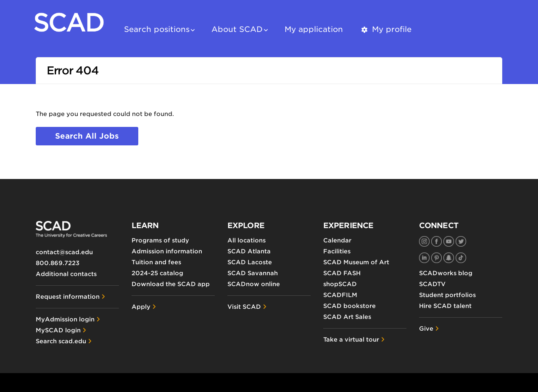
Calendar (337, 240)
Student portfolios (447, 295)
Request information (68, 297)
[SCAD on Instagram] (424, 241)
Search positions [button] (157, 29)
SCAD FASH (342, 273)
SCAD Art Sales (347, 317)
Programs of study (160, 240)
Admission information (167, 251)
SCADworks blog (446, 273)
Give (426, 329)
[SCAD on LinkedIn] (424, 258)
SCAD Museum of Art (356, 262)
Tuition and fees (156, 262)
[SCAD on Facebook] (436, 241)
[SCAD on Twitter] (461, 241)
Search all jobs (87, 136)
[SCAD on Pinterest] (436, 258)
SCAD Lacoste (250, 262)
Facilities (337, 251)
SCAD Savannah (253, 273)
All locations (247, 240)
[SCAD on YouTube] (449, 241)
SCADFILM (340, 295)
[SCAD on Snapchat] (449, 258)
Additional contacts (66, 274)
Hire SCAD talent (445, 306)
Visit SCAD (244, 307)
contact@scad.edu (64, 252)
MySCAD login (58, 330)
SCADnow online (254, 284)
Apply (141, 307)
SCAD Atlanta (249, 251)
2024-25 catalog (157, 273)
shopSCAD (340, 284)
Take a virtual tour (351, 339)
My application (314, 29)
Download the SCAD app (171, 284)
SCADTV (432, 284)
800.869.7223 (58, 263)
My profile (386, 29)
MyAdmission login (65, 319)
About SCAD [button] (237, 29)
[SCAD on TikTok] (461, 258)
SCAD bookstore (349, 306)
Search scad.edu (61, 341)
